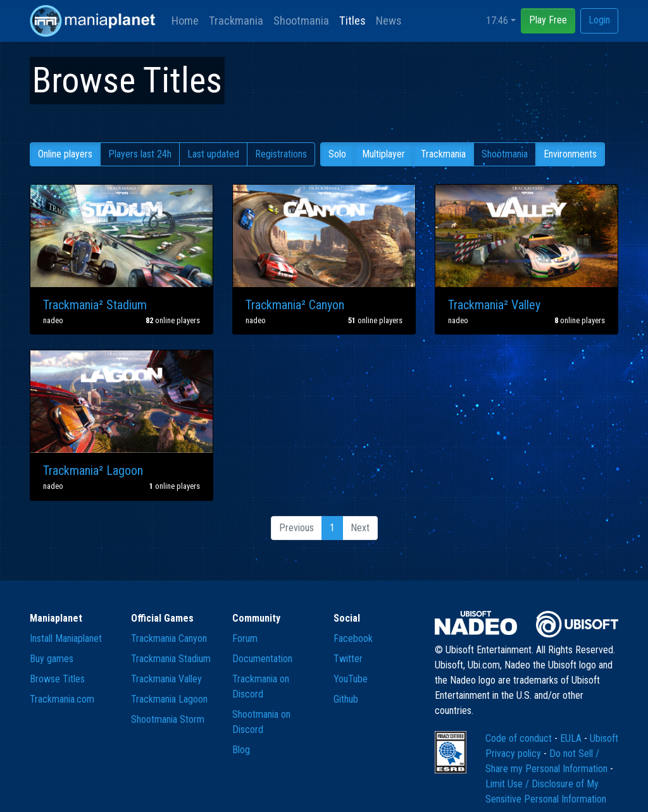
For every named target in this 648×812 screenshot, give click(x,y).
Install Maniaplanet (66, 638)
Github (346, 699)
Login (599, 20)
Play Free (548, 20)
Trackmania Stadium (171, 659)
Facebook (353, 638)
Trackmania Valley (166, 679)
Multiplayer (383, 154)
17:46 (497, 21)
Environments (570, 154)
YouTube (351, 679)
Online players (65, 154)
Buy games (52, 659)
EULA (572, 738)
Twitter (348, 659)
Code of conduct (520, 738)
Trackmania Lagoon (169, 699)
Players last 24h (140, 154)
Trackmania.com (62, 699)
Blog (241, 750)
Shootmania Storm (168, 719)
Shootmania (301, 21)
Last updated (213, 154)
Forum (245, 638)
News (389, 21)
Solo (337, 154)
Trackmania (236, 21)
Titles (352, 21)
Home (185, 21)
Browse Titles (57, 679)
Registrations (281, 154)
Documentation (262, 659)
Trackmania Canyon (169, 638)
